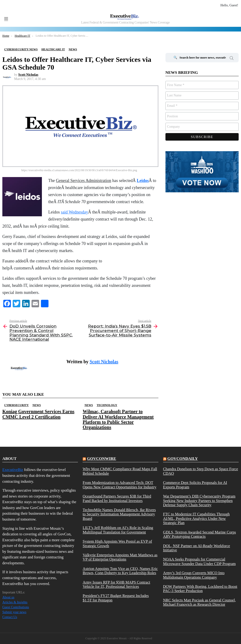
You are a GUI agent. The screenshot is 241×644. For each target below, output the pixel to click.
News (37, 405)
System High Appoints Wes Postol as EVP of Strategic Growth (117, 544)
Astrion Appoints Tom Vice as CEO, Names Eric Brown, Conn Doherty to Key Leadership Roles (120, 571)
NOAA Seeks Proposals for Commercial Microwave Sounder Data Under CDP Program (199, 561)
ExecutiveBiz (13, 470)
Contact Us (10, 617)
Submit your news (14, 612)
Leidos (143, 181)
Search (232, 59)
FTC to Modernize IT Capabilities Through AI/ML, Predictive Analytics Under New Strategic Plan (196, 519)
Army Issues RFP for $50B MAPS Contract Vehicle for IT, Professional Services (116, 585)
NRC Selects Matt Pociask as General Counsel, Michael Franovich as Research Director (199, 602)
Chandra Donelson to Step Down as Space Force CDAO (201, 471)
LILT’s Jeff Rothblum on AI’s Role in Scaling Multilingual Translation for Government (118, 530)
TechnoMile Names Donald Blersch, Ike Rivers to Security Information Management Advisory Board (119, 514)
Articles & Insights (15, 602)
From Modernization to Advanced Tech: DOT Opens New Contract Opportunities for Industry (119, 485)
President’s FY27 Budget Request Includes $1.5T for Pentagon (116, 598)
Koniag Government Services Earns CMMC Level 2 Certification (38, 414)
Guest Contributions (16, 607)
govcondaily (183, 459)
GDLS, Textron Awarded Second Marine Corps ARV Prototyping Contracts (200, 534)
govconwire (102, 459)
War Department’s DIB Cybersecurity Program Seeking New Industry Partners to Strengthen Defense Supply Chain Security (199, 501)
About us (8, 597)
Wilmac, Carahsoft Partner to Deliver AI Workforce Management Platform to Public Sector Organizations (118, 419)
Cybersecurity (16, 405)
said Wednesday (75, 212)
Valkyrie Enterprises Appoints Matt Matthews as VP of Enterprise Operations (120, 557)
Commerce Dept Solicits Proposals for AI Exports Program (195, 485)
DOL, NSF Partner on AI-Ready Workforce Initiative (197, 548)
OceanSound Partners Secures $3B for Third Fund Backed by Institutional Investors (117, 498)
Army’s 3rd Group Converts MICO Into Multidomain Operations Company (194, 575)
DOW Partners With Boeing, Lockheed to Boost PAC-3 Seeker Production (200, 589)
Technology (107, 405)
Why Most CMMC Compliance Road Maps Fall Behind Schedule (120, 471)
